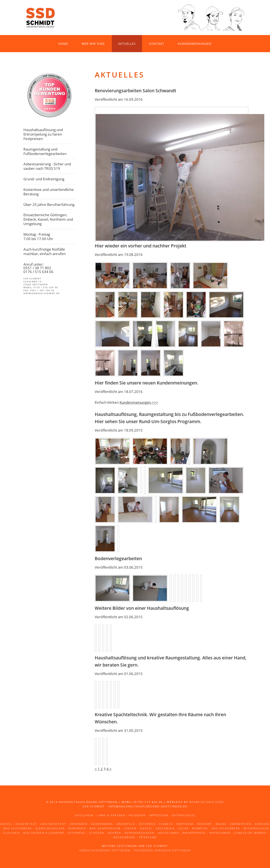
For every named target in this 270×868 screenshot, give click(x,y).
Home (63, 44)
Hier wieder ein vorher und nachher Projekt (140, 246)
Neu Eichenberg (226, 828)
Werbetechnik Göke (207, 802)
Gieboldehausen (50, 828)
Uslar (183, 828)
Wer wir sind (93, 44)
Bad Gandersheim (105, 828)
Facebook (137, 815)
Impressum (159, 815)
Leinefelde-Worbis (250, 833)
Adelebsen (165, 828)
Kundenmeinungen (195, 44)
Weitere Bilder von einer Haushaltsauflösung (142, 608)
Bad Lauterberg (18, 828)
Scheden (97, 833)
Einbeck (166, 824)
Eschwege (77, 833)
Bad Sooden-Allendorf (44, 833)
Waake (221, 824)
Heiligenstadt (53, 824)
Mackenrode (124, 837)
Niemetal (200, 828)
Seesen (130, 828)
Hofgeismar (168, 833)
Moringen (77, 828)
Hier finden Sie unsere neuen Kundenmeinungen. (146, 383)
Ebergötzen (241, 824)
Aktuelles (127, 44)
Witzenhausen (256, 828)
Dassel (146, 828)
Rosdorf (205, 824)
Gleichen (11, 833)
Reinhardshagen (139, 833)
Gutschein (84, 815)
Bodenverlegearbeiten (118, 558)
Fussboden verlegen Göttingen (162, 850)
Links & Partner (111, 815)
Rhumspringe (194, 833)
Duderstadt (26, 824)
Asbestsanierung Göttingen (105, 850)
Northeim (185, 824)
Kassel (6, 824)
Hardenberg (102, 824)
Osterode (147, 824)
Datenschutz (184, 815)
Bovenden (79, 824)
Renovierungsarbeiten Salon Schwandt (135, 91)
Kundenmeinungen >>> (139, 402)
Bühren (115, 833)
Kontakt (157, 44)
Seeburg (262, 824)
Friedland (148, 837)
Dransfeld (126, 824)
